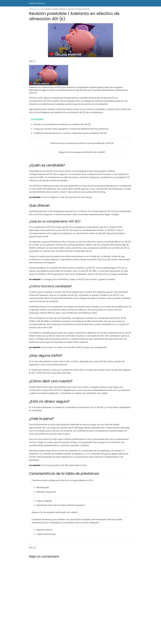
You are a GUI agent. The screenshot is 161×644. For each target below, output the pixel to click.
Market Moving (37, 3)
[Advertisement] (65, 628)
